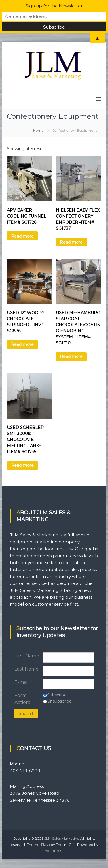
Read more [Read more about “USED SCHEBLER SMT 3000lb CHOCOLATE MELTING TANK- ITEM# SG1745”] (22, 465)
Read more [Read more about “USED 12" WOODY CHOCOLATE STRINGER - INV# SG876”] (22, 344)
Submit (26, 713)
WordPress (54, 851)
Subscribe (57, 695)
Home (38, 130)
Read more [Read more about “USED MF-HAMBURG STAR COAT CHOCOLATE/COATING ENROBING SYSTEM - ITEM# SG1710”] (71, 357)
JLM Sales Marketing (62, 838)
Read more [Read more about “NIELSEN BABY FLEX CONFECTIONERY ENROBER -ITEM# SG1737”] (71, 242)
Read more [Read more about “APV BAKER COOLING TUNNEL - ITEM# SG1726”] (22, 236)
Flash (46, 845)
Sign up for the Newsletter (54, 6)
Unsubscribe (59, 701)
